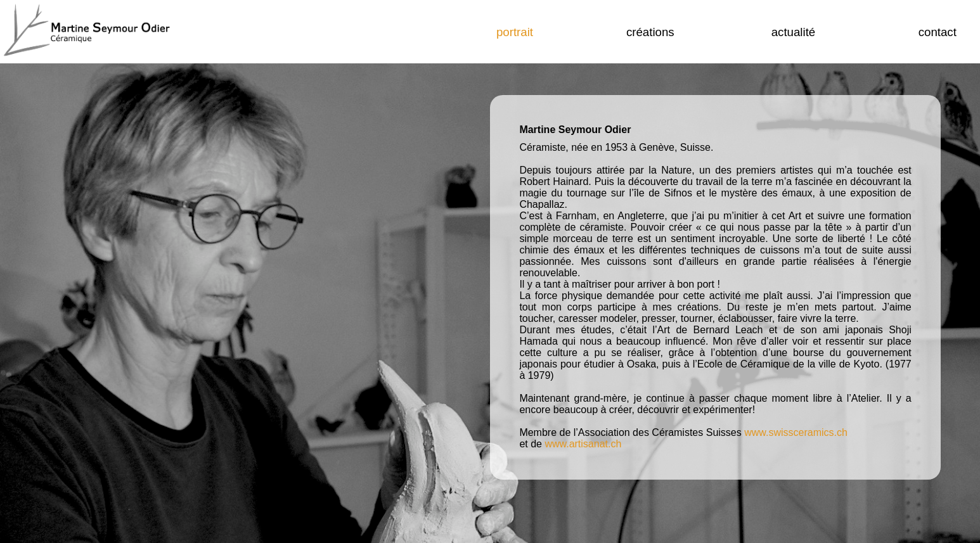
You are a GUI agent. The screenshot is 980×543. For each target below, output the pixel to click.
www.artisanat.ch (583, 444)
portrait (515, 32)
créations (650, 32)
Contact (938, 32)
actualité (794, 32)
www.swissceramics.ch (796, 432)
